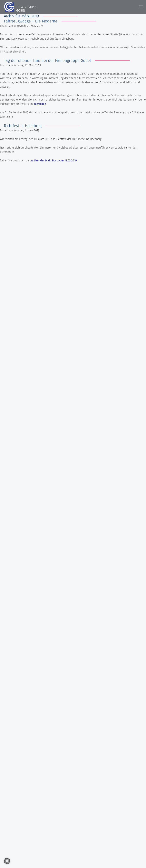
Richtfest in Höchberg (23, 126)
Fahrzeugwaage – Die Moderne (31, 21)
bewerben (40, 104)
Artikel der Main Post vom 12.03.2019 (54, 161)
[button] (7, 861)
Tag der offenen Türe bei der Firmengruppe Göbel (47, 61)
